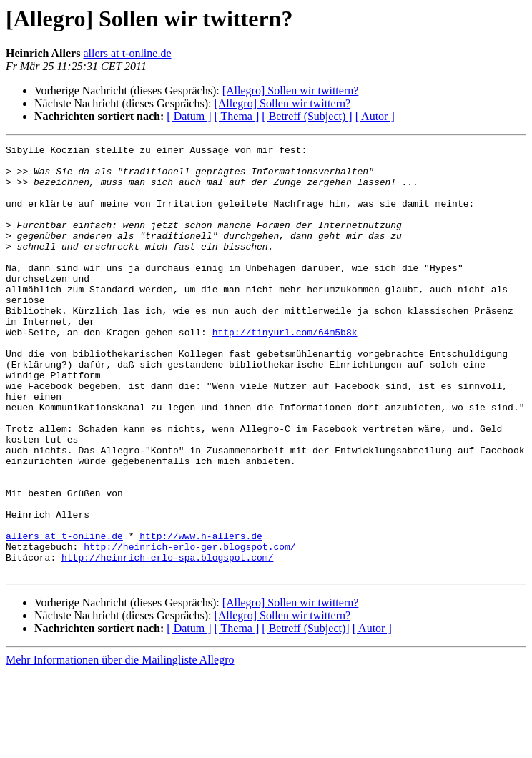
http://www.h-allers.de (201, 615)
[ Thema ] (237, 116)
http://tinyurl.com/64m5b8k (285, 370)
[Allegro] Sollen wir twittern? (291, 90)
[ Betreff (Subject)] (305, 714)
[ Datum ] (189, 116)
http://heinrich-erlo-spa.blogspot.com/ (167, 641)
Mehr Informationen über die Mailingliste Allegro (120, 745)
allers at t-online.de (127, 53)
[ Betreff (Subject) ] (307, 116)
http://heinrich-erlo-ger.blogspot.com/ (189, 628)
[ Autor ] (375, 116)
